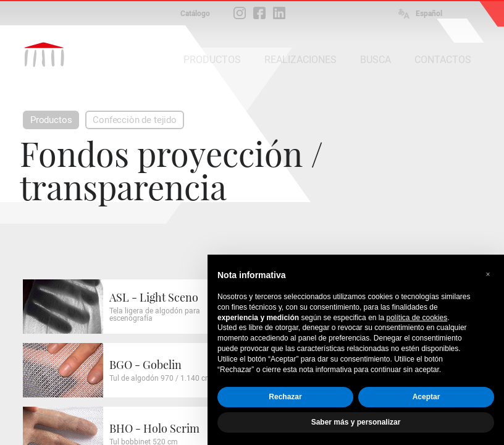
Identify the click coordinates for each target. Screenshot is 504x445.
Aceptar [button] (426, 397)
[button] (488, 274)
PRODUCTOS (212, 60)
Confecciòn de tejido (134, 120)
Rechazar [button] (285, 397)
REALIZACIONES (300, 60)
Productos (51, 120)
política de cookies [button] (417, 318)
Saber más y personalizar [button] (356, 422)
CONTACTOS (443, 60)
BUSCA (376, 60)
